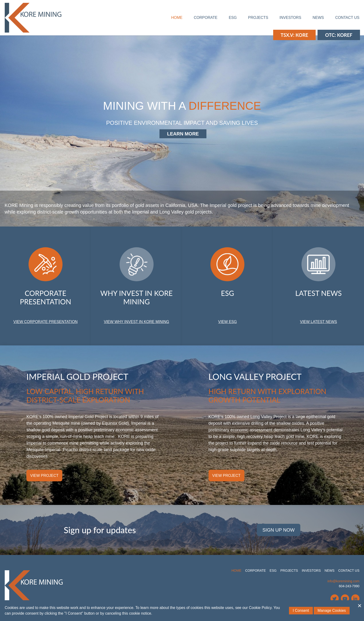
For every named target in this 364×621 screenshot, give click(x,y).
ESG (233, 18)
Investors (290, 18)
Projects (258, 18)
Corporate (206, 18)
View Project (44, 476)
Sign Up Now (279, 530)
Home (177, 18)
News (318, 18)
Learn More (183, 134)
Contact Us (347, 18)
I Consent (301, 611)
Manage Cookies (332, 611)
